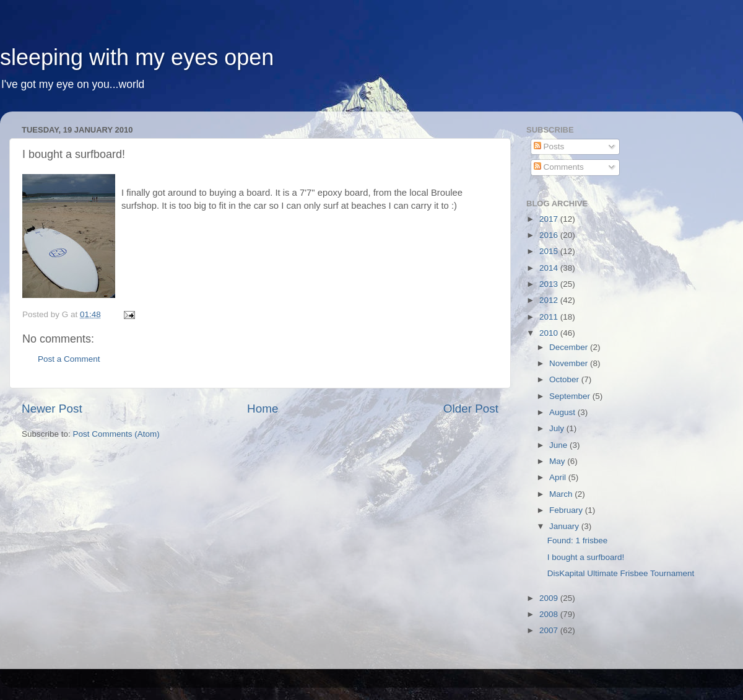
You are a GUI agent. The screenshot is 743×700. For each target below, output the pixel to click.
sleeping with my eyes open (137, 57)
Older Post (471, 409)
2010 (550, 333)
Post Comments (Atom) (116, 434)
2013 (550, 284)
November (570, 363)
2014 (550, 268)
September (571, 396)
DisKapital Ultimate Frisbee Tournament (621, 573)
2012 (550, 300)
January (565, 526)
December (570, 347)
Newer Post (52, 409)
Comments (559, 167)
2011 (550, 317)
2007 (550, 630)
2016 (550, 235)
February (567, 510)
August (563, 412)
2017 (550, 219)
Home (263, 409)
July (558, 428)
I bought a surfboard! (586, 557)
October (565, 379)
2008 (550, 614)
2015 (550, 251)
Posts (549, 147)
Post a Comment (69, 359)
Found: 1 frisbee (578, 540)
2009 (550, 598)
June (559, 445)
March (562, 494)
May (558, 461)
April (559, 477)
